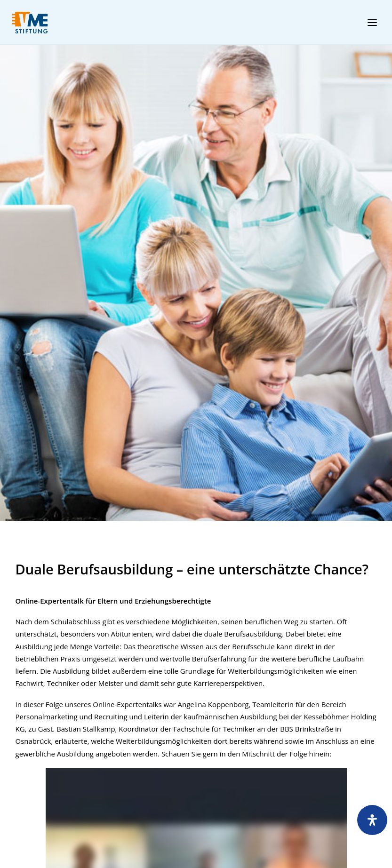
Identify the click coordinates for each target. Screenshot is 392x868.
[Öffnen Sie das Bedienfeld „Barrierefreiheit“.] (372, 820)
